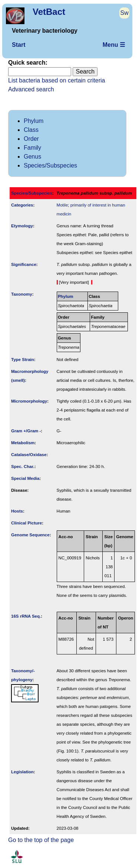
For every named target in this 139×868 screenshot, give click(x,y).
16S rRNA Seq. (26, 616)
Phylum (34, 121)
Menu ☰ (114, 45)
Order (31, 139)
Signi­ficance (24, 264)
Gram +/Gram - (26, 431)
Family (32, 148)
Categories (22, 205)
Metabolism (23, 443)
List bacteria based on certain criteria (57, 80)
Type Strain (23, 360)
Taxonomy (22, 294)
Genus (32, 157)
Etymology (22, 226)
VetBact (49, 12)
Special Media (25, 478)
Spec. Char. (23, 466)
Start (19, 45)
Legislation (22, 772)
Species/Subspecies (50, 165)
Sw (125, 13)
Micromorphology (29, 401)
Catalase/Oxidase (29, 455)
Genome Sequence (30, 535)
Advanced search (31, 89)
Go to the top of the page (41, 840)
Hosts (17, 511)
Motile (62, 205)
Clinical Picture (27, 523)
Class (31, 130)
